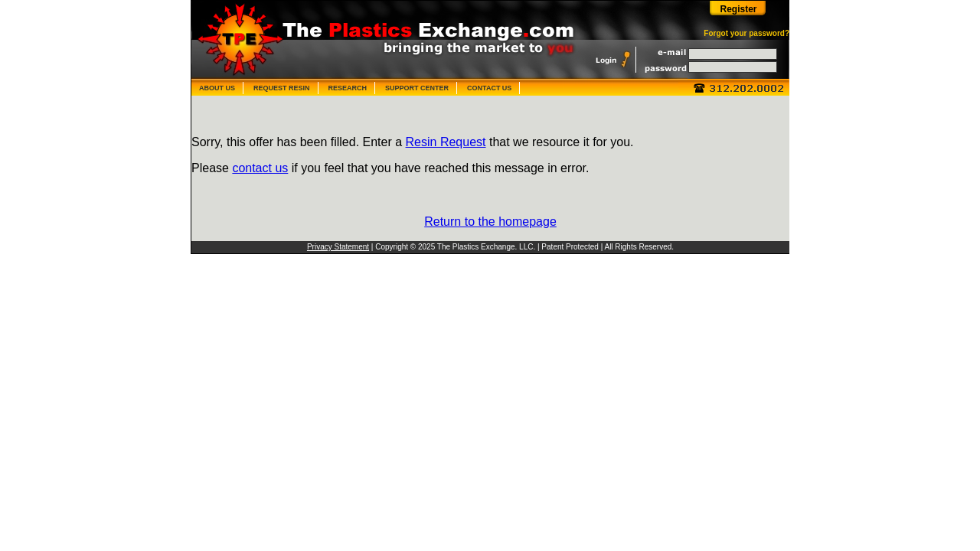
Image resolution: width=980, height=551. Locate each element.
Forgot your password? (746, 33)
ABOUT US (217, 88)
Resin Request (446, 142)
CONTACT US (489, 88)
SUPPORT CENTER (417, 88)
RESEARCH (348, 88)
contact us (260, 168)
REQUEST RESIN (282, 88)
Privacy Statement (338, 247)
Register (738, 9)
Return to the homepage (490, 222)
